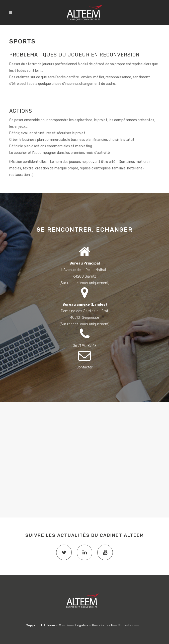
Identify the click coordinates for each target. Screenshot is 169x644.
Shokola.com (129, 625)
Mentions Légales (74, 625)
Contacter (84, 367)
